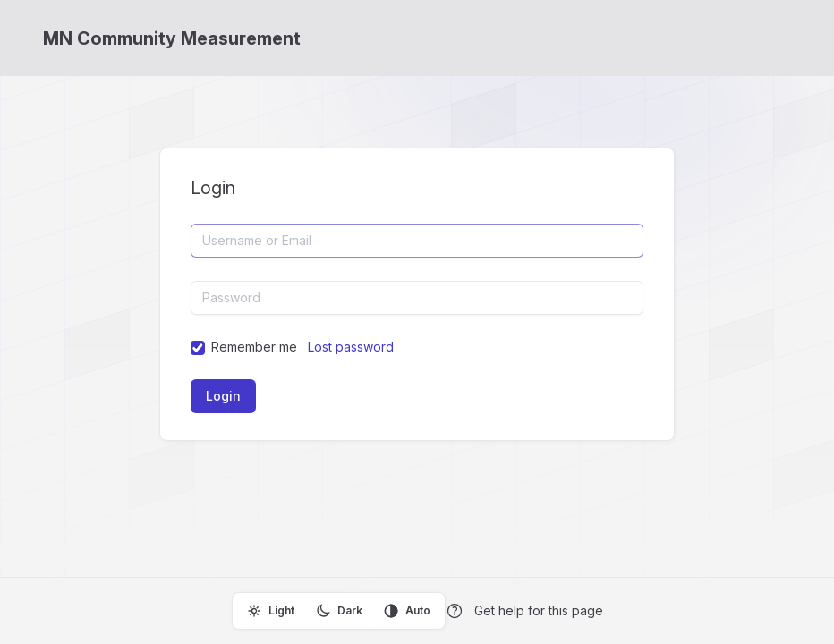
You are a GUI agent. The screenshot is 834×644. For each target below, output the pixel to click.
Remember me (254, 347)
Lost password (351, 347)
